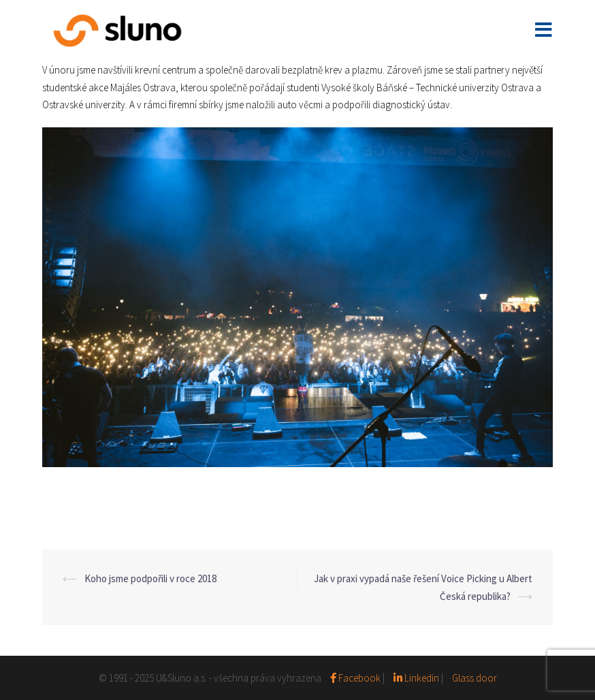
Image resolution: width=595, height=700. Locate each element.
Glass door (475, 678)
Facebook (356, 678)
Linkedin (416, 678)
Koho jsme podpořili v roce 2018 (150, 578)
